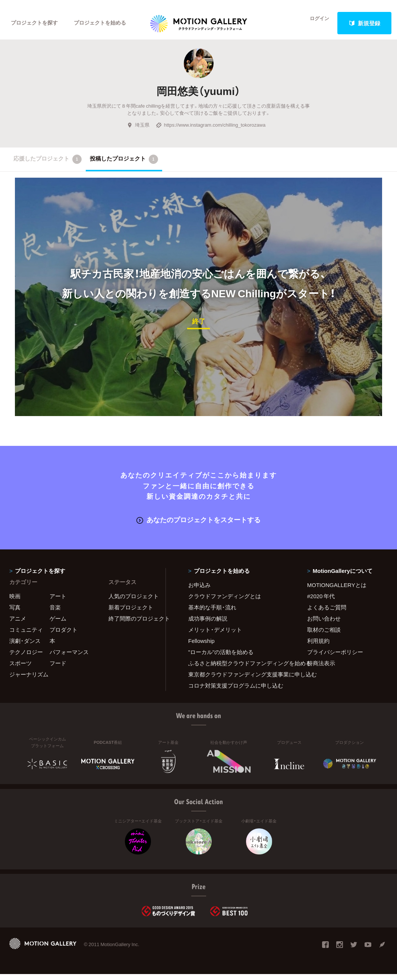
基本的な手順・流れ (212, 613)
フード (58, 669)
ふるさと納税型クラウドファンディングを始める (238, 669)
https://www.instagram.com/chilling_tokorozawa (211, 132)
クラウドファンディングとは (225, 602)
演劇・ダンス (25, 647)
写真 (15, 613)
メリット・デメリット (215, 635)
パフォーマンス (69, 658)
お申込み (199, 591)
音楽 (55, 613)
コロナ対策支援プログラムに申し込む (236, 691)
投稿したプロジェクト (124, 166)
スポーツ (21, 669)
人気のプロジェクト (132, 602)
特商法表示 (321, 669)
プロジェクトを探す (36, 23)
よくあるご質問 (327, 613)
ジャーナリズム (29, 680)
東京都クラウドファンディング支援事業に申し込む (238, 680)
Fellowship (201, 647)
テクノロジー (26, 658)
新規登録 (365, 23)
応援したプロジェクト (48, 166)
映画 (15, 602)
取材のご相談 (324, 635)
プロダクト (64, 635)
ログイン (315, 23)
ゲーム (58, 624)
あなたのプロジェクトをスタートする (198, 526)
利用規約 (318, 647)
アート (58, 602)
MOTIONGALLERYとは (337, 591)
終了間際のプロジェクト (132, 624)
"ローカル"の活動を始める (221, 658)
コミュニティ (26, 635)
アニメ (18, 624)
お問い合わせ (324, 624)
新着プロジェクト (131, 613)
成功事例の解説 (208, 624)
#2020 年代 (321, 602)
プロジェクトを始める (106, 23)
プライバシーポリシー (335, 658)
